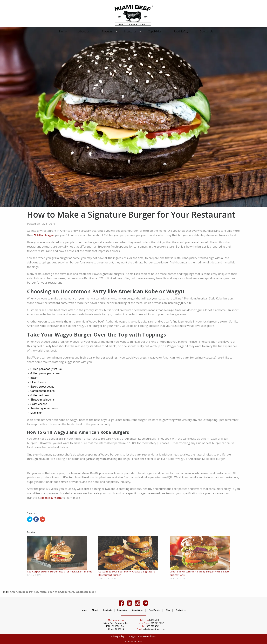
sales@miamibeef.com (151, 629)
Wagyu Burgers (65, 592)
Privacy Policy (118, 636)
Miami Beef (47, 592)
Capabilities (153, 31)
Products (108, 31)
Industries (130, 31)
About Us (85, 31)
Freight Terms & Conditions (142, 636)
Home (64, 31)
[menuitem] (64, 31)
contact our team (51, 498)
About (95, 610)
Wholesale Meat (86, 592)
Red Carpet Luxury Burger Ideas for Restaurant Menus (60, 572)
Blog (168, 610)
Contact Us (205, 31)
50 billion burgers (44, 235)
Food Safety (179, 31)
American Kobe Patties (24, 592)
